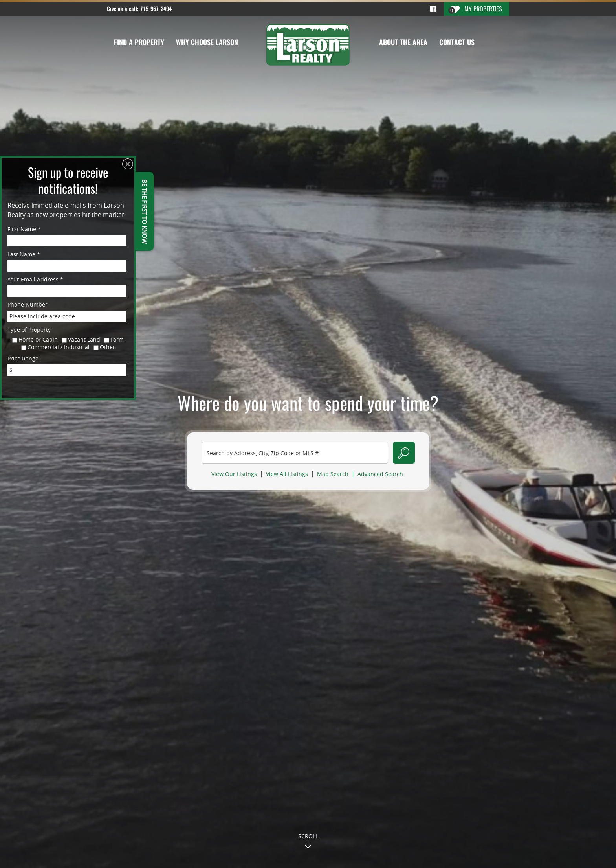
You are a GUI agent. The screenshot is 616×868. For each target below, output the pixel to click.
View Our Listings (234, 474)
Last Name (24, 254)
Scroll (308, 836)
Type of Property (29, 330)
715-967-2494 (156, 9)
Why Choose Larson (207, 42)
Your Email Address (35, 279)
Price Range (23, 358)
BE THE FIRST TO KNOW (145, 211)
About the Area (403, 42)
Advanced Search (380, 474)
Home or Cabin (38, 339)
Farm (117, 339)
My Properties (475, 9)
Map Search (333, 474)
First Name (24, 229)
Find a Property (139, 42)
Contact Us (457, 42)
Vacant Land (84, 339)
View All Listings (287, 474)
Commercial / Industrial (59, 347)
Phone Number (27, 304)
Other (107, 347)
